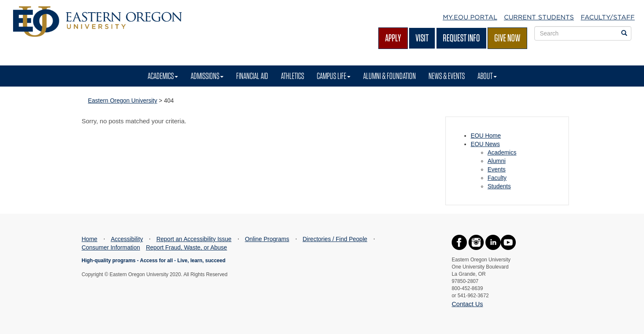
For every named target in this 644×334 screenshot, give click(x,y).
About (487, 76)
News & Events (447, 76)
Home (90, 239)
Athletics (292, 76)
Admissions (207, 76)
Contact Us (467, 304)
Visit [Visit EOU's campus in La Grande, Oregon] (422, 38)
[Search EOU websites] (624, 33)
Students (499, 186)
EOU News (485, 144)
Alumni (497, 161)
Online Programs (267, 239)
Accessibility (127, 239)
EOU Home (486, 136)
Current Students (539, 17)
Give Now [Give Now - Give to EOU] (507, 38)
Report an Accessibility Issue (194, 239)
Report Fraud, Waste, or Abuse (186, 247)
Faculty (497, 178)
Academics (163, 76)
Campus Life (334, 76)
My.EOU (470, 17)
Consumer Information (111, 247)
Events (497, 169)
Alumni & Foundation (389, 76)
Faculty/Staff (608, 17)
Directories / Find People (335, 239)
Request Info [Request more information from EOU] (461, 38)
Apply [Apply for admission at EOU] (393, 38)
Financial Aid (252, 76)
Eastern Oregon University (123, 100)
